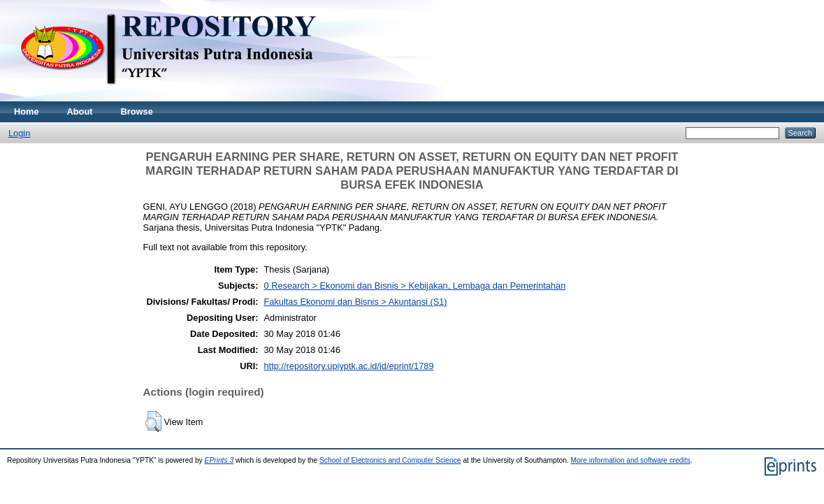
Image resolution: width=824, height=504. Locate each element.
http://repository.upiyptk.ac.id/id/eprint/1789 (349, 366)
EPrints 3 (219, 460)
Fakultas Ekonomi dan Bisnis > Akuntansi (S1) (356, 302)
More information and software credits (631, 460)
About (80, 111)
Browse (137, 111)
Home (27, 111)
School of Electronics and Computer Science (390, 460)
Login (19, 133)
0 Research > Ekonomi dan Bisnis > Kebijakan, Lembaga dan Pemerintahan (415, 286)
